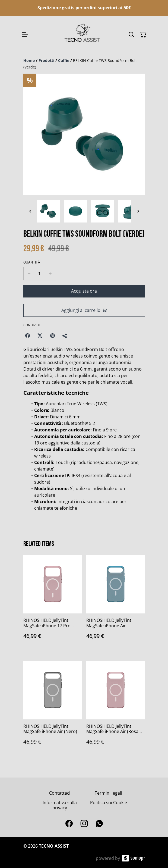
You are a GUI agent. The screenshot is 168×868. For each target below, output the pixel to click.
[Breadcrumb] (84, 64)
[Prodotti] (46, 60)
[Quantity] (40, 274)
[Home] (29, 60)
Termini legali (108, 793)
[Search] (131, 35)
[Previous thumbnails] (30, 211)
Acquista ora (84, 291)
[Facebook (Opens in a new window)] (27, 336)
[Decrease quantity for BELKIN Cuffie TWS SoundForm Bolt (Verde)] (29, 274)
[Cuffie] (64, 60)
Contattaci (60, 793)
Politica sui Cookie (109, 803)
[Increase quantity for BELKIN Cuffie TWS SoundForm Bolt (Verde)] (50, 274)
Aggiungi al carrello (84, 310)
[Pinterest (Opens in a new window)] (52, 336)
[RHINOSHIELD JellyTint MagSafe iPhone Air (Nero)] (53, 708)
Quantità (32, 262)
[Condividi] (65, 336)
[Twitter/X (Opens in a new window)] (40, 336)
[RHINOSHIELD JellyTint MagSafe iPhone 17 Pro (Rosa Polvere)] (53, 602)
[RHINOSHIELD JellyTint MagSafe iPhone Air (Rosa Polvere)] (116, 708)
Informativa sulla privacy (60, 805)
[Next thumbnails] (138, 211)
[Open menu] (25, 35)
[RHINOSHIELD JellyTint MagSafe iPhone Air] (116, 602)
